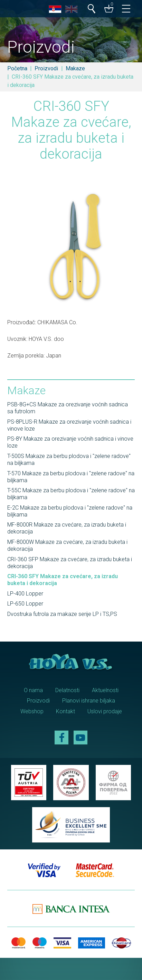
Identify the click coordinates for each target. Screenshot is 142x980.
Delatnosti (67, 690)
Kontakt (65, 711)
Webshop (32, 711)
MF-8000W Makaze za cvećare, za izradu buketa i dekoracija (67, 545)
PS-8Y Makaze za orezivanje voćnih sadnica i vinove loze (70, 442)
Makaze (75, 68)
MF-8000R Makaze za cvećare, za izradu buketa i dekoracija (67, 528)
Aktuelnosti (105, 690)
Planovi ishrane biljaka (89, 701)
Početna (17, 68)
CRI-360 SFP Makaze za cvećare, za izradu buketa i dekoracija (70, 563)
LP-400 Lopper (25, 594)
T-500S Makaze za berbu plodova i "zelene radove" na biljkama (69, 460)
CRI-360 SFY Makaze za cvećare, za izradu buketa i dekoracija (63, 580)
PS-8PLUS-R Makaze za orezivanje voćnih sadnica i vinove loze (69, 425)
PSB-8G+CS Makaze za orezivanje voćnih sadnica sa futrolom (68, 408)
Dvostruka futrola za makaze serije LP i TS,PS (62, 614)
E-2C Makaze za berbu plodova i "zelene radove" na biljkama (70, 511)
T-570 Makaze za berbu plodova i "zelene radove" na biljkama (71, 477)
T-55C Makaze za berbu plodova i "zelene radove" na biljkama (71, 494)
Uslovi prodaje (105, 711)
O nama (33, 690)
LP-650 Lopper (25, 604)
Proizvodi (46, 68)
